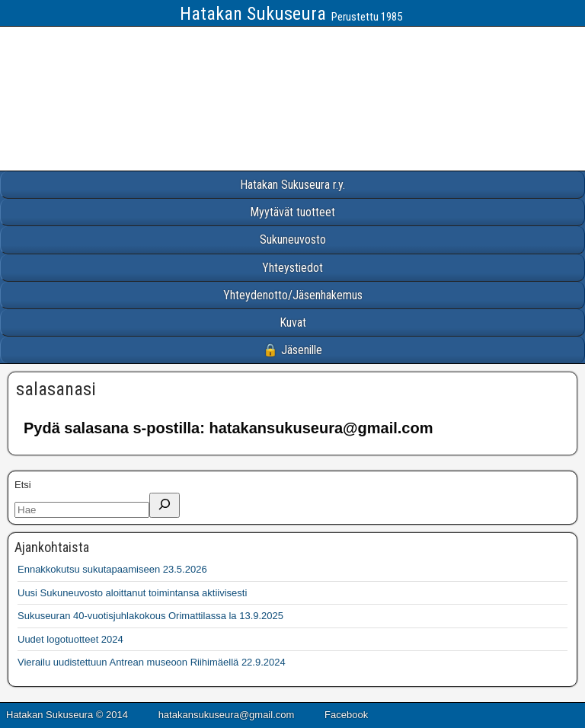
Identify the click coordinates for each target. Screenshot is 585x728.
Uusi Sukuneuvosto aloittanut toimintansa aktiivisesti (132, 593)
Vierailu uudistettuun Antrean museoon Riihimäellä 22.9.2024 (152, 662)
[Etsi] (165, 505)
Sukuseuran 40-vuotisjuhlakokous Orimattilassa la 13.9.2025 (150, 616)
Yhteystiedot (292, 268)
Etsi (23, 485)
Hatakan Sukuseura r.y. (292, 185)
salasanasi (56, 389)
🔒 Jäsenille (292, 350)
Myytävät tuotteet (292, 212)
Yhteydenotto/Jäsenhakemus (293, 295)
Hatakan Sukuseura (253, 14)
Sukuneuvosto (293, 239)
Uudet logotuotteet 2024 (70, 639)
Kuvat (293, 322)
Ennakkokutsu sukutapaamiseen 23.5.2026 (112, 569)
